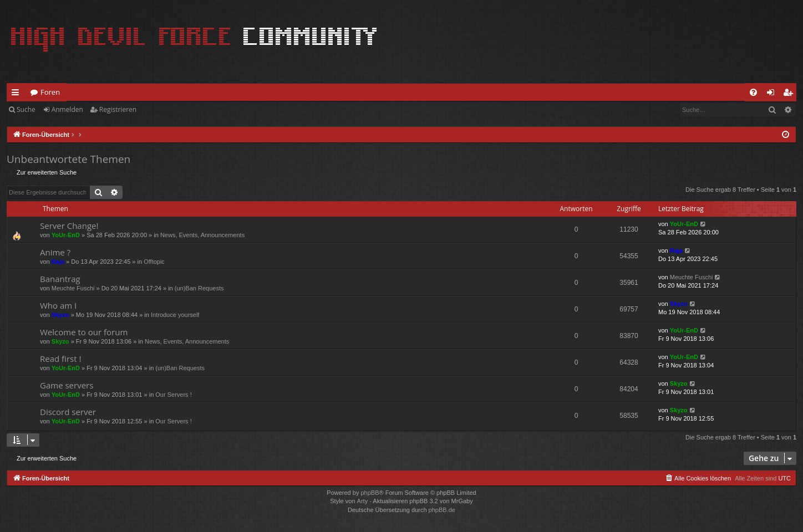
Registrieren (118, 109)
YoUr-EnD (66, 235)
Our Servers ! (173, 395)
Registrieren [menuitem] (790, 94)
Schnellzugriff (17, 94)
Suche (26, 109)
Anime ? (55, 252)
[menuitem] (753, 92)
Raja (58, 262)
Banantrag (60, 279)
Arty (363, 501)
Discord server (68, 412)
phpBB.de (442, 510)
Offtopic (154, 262)
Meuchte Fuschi (73, 288)
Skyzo (60, 315)
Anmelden (67, 109)
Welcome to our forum (84, 332)
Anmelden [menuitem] (774, 94)
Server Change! (69, 226)
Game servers (67, 385)
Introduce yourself (175, 315)
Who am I (58, 305)
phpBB (370, 493)
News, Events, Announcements (202, 235)
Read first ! (60, 359)
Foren (50, 92)
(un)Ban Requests (199, 288)
